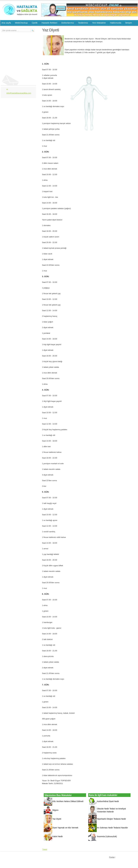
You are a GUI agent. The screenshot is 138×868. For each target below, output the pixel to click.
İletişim (129, 23)
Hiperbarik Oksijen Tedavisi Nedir (111, 819)
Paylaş (112, 857)
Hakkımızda (116, 23)
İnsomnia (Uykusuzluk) (107, 836)
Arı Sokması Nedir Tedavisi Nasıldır (112, 828)
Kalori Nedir (58, 836)
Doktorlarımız (68, 23)
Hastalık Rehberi (49, 23)
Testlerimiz (83, 23)
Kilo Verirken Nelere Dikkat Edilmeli (68, 801)
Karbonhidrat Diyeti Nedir (108, 801)
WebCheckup (21, 23)
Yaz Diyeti (57, 819)
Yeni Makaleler (99, 23)
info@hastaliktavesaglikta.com (19, 93)
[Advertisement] (18, 49)
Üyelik (35, 23)
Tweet (45, 849)
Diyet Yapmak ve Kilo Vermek (65, 828)
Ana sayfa (6, 23)
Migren (56, 810)
